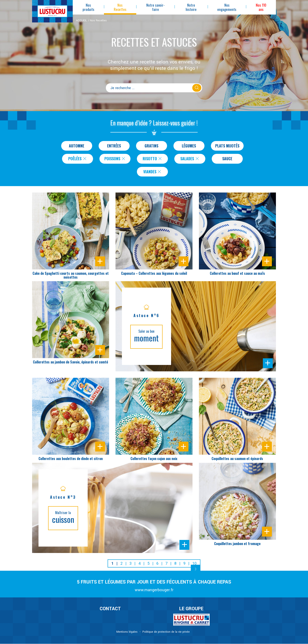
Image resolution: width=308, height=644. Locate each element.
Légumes (189, 146)
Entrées (114, 146)
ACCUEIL (81, 21)
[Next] (196, 569)
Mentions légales (127, 632)
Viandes (153, 172)
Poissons (115, 159)
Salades (190, 159)
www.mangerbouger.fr (154, 590)
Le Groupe (191, 609)
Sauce (227, 159)
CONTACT (110, 609)
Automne (77, 146)
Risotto (153, 159)
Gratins (152, 146)
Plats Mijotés (227, 146)
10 (194, 564)
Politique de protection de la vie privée (166, 632)
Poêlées (78, 159)
